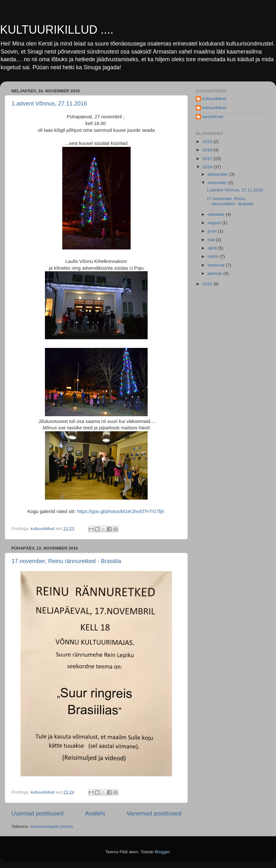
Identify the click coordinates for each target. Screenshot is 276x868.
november (218, 183)
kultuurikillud (214, 99)
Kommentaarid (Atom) (52, 826)
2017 (208, 159)
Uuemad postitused (37, 813)
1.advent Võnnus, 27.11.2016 (49, 104)
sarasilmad (213, 117)
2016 (208, 167)
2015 (208, 284)
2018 (208, 150)
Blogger (162, 852)
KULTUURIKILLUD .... (57, 30)
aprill (213, 248)
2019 (208, 142)
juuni (213, 231)
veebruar (217, 265)
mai (212, 240)
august (215, 223)
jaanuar (216, 273)
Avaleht (95, 813)
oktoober (217, 214)
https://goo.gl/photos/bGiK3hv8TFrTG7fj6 (121, 511)
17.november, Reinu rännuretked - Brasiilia (66, 561)
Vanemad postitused (154, 813)
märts (214, 256)
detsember (219, 174)
